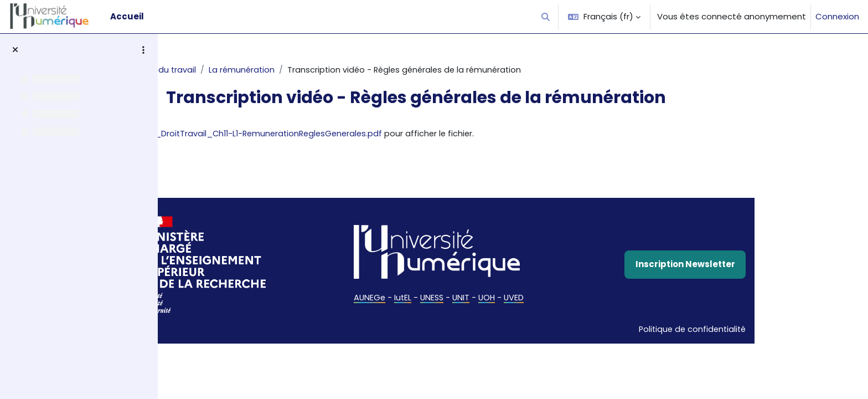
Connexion (837, 16)
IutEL (467, 299)
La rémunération (309, 70)
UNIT (527, 299)
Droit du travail (232, 70)
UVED (582, 299)
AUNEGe (433, 299)
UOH (554, 299)
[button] (546, 17)
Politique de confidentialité (755, 331)
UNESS (497, 299)
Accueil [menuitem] (127, 16)
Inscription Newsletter (750, 265)
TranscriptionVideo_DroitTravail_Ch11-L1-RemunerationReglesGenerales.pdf (392, 134)
